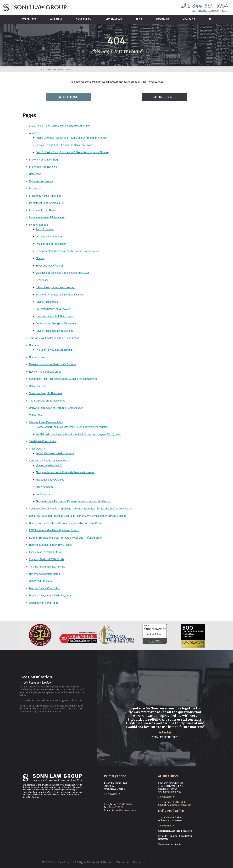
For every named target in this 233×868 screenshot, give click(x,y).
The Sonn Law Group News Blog (47, 401)
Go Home (69, 97)
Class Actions (37, 449)
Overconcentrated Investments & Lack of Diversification (67, 251)
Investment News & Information (47, 217)
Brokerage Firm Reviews (43, 167)
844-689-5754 (51, 690)
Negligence (42, 280)
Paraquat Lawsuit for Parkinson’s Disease (53, 364)
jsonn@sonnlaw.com (124, 810)
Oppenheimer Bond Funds (44, 603)
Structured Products (40, 581)
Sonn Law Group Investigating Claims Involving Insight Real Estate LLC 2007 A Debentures (80, 509)
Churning (40, 258)
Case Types (83, 19)
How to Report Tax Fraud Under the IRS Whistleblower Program (71, 427)
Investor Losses (39, 225)
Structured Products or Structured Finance (59, 295)
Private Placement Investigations (54, 331)
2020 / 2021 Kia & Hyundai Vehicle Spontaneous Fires (60, 126)
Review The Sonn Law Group (45, 372)
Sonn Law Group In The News (46, 393)
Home (43, 69)
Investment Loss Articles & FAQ (47, 203)
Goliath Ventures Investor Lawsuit (55, 453)
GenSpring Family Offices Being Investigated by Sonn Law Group (66, 523)
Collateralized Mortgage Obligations (56, 324)
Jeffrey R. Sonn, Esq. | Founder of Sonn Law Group (64, 145)
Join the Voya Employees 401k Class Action (54, 338)
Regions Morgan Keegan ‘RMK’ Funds (50, 545)
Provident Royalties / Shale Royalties (50, 596)
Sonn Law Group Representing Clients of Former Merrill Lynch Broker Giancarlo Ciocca (78, 516)
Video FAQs (36, 415)
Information (113, 19)
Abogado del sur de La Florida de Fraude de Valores (65, 472)
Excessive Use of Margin (50, 266)
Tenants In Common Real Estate (47, 567)
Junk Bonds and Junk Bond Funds (55, 316)
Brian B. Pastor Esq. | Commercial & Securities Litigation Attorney (72, 152)
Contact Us (35, 174)
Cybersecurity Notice (41, 181)
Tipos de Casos (45, 487)
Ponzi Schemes (45, 229)
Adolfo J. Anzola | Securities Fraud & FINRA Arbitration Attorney (72, 138)
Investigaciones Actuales (50, 480)
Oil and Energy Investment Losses (55, 287)
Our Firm (56, 19)
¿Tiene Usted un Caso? (49, 465)
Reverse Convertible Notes (44, 574)
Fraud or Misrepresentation (51, 244)
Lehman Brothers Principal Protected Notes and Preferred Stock (66, 538)
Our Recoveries (38, 357)
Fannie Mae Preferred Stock (45, 552)
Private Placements (47, 302)
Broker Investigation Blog (43, 160)
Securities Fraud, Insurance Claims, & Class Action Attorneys (63, 379)
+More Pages (164, 97)
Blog (139, 19)
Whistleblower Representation (46, 422)
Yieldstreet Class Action (43, 441)
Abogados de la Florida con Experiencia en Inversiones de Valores (73, 501)
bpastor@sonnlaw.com (178, 805)
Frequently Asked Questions (45, 196)
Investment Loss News (42, 210)
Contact (189, 19)
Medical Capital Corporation (45, 588)
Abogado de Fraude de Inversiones (49, 461)
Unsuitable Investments (49, 237)
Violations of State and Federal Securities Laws (63, 273)
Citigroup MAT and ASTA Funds (47, 559)
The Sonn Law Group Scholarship (54, 350)
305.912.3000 (124, 804)
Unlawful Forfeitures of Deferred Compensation (56, 408)
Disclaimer (35, 189)
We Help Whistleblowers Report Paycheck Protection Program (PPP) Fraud (78, 434)
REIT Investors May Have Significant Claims (54, 530)
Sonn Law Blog (38, 386)
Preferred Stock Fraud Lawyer (53, 309)
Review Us (163, 19)
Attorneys (29, 19)
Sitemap (108, 862)
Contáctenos (43, 494)
